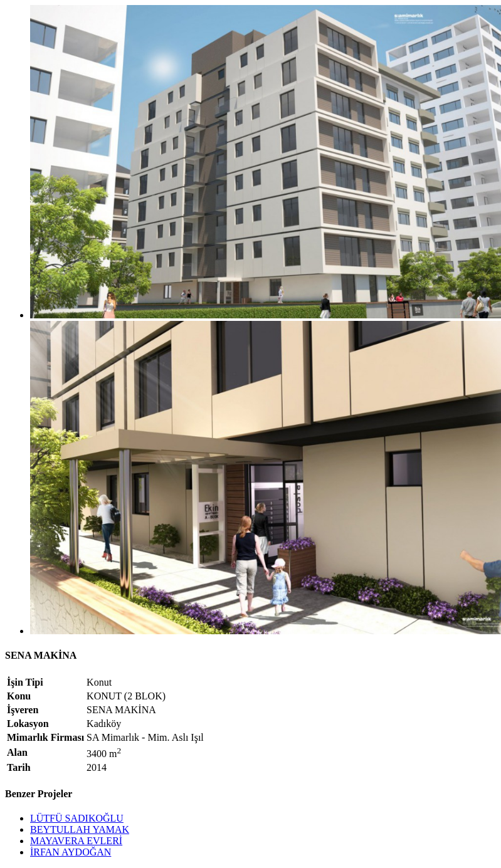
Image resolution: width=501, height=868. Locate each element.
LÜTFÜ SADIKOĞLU (77, 818)
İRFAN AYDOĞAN (71, 852)
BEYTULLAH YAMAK (80, 829)
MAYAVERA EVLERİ (76, 841)
